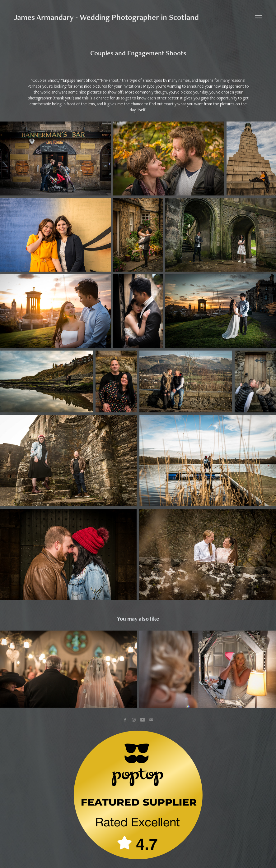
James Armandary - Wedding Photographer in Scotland (106, 17)
